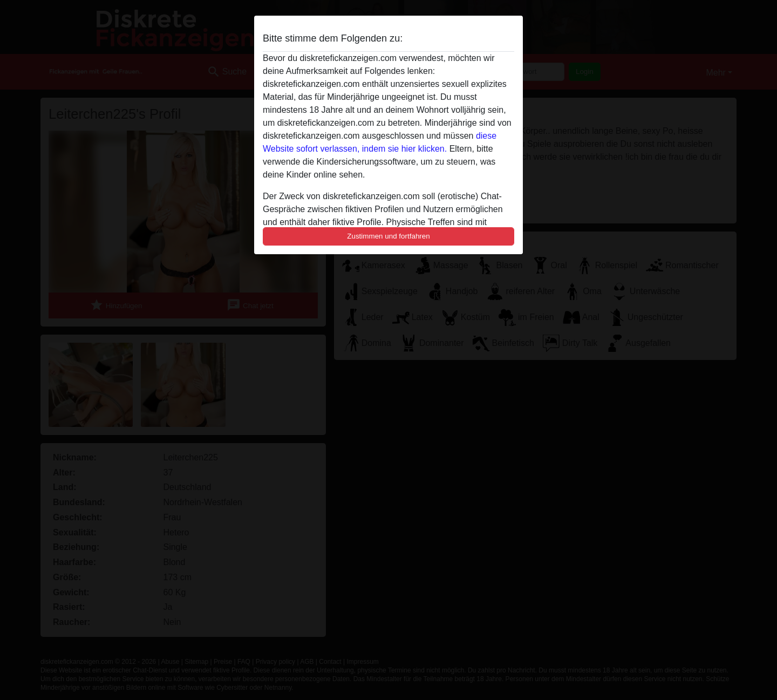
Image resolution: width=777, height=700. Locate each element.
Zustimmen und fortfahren (388, 236)
